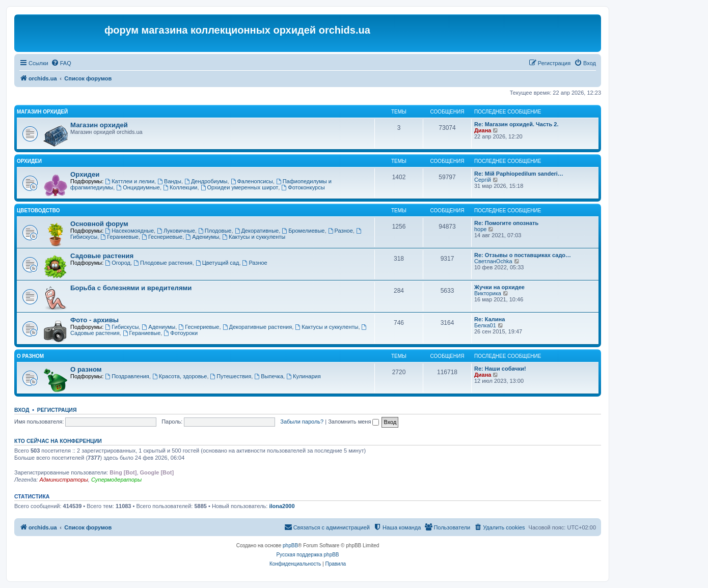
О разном (30, 356)
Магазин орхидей (42, 112)
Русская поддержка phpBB (307, 555)
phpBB (290, 545)
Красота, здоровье (180, 376)
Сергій (483, 180)
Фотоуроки (181, 333)
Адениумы (202, 237)
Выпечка (269, 376)
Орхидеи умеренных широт (240, 187)
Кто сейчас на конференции (58, 441)
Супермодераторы (116, 480)
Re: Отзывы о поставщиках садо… (523, 255)
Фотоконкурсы (303, 187)
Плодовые (215, 231)
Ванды (169, 181)
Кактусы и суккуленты (254, 237)
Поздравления (127, 376)
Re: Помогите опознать (506, 223)
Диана (483, 130)
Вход (22, 410)
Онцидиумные (138, 187)
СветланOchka (493, 261)
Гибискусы (122, 327)
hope (480, 229)
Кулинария (303, 376)
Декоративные (257, 231)
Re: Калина (489, 319)
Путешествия (231, 376)
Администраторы (63, 480)
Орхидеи (29, 161)
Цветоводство (38, 211)
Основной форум (99, 224)
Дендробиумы (206, 181)
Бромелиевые (303, 231)
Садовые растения (102, 256)
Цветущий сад (217, 263)
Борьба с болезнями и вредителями (131, 288)
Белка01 (485, 325)
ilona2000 (282, 506)
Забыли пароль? (302, 422)
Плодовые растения (163, 263)
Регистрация (57, 410)
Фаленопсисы (252, 181)
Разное (341, 231)
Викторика (488, 293)
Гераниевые (119, 237)
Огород (118, 263)
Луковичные (176, 231)
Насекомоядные (129, 231)
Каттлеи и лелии (130, 181)
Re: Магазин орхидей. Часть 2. (516, 124)
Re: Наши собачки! (500, 369)
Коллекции (180, 187)
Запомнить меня (353, 422)
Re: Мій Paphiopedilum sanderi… (519, 174)
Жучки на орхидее (499, 287)
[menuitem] (61, 63)
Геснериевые (162, 237)
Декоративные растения (257, 327)
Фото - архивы (94, 320)
